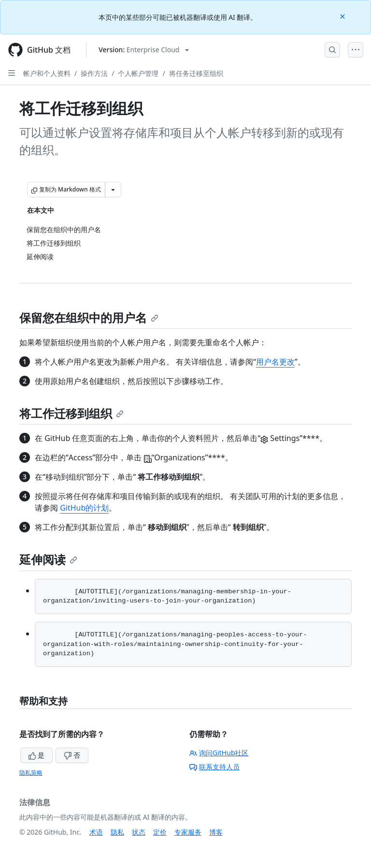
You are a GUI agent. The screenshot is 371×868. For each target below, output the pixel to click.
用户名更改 (275, 362)
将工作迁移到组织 (71, 413)
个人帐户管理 (138, 73)
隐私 (117, 832)
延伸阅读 (48, 559)
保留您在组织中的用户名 (89, 317)
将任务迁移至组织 (196, 73)
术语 (96, 832)
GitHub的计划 (84, 508)
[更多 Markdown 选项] (113, 190)
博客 (216, 832)
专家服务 (188, 832)
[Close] (343, 16)
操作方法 (94, 73)
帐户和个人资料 (47, 73)
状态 (139, 832)
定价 (160, 832)
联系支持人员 (214, 767)
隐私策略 (31, 772)
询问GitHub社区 (219, 753)
